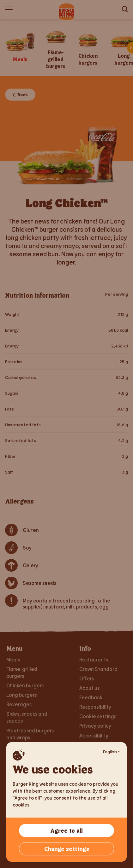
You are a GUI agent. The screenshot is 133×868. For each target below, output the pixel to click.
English (112, 751)
